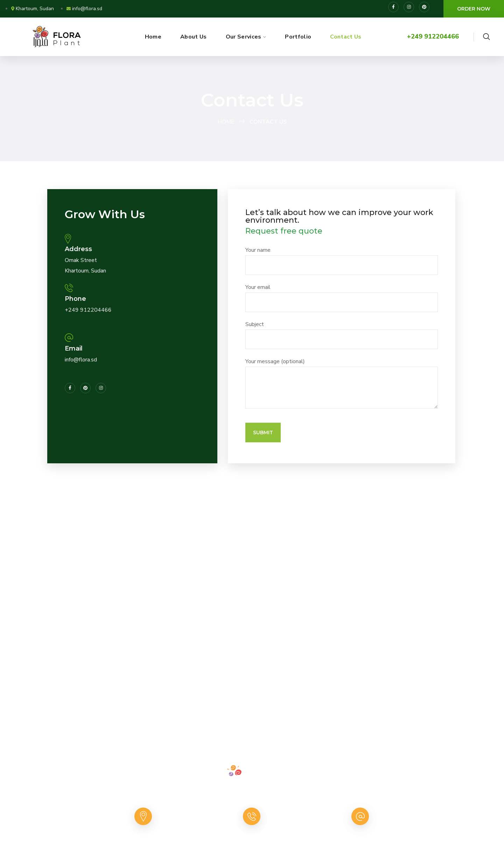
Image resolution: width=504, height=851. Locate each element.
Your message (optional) (342, 383)
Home (226, 122)
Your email (342, 298)
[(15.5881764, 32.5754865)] (252, 577)
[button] (474, 9)
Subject (342, 335)
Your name (342, 261)
